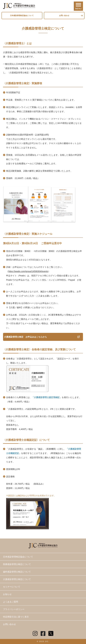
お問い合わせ (64, 15)
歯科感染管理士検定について (17, 572)
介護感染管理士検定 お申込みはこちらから (26, 337)
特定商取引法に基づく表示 (16, 617)
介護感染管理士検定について (17, 579)
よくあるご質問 (11, 602)
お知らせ (7, 594)
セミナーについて (12, 587)
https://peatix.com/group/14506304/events (28, 271)
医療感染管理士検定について (17, 564)
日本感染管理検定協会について (22, 15)
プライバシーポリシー (14, 609)
